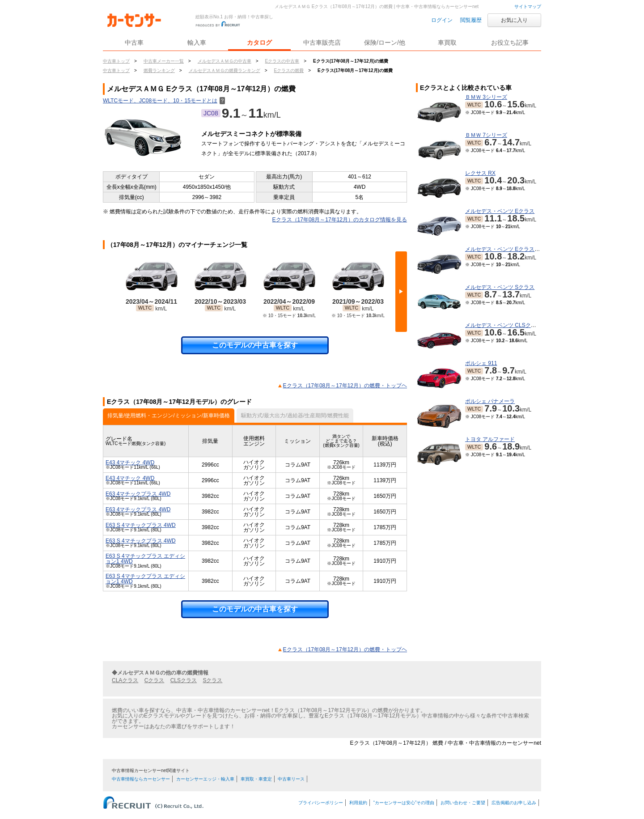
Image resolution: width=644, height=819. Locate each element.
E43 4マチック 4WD (130, 463)
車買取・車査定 (256, 779)
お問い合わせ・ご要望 (463, 803)
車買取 (447, 42)
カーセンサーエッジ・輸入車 (205, 779)
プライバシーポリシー (321, 803)
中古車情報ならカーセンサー (141, 779)
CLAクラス (125, 680)
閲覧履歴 (471, 20)
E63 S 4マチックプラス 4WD (141, 525)
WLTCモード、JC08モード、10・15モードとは (164, 101)
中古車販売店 (322, 42)
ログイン (442, 20)
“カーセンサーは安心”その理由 (404, 803)
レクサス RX (480, 173)
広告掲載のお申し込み (514, 803)
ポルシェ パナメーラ (490, 401)
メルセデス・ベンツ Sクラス (500, 287)
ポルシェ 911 (481, 363)
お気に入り (514, 20)
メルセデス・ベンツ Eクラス (500, 211)
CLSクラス (184, 680)
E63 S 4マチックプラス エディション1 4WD (145, 559)
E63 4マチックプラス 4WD (138, 494)
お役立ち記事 (510, 42)
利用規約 (358, 803)
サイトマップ (528, 6)
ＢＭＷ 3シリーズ (486, 97)
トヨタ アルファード (490, 439)
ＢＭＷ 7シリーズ (486, 135)
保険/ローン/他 (385, 42)
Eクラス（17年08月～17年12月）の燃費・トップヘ (345, 386)
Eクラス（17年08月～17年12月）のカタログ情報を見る (340, 220)
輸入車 (197, 42)
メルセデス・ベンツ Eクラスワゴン (508, 249)
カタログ (259, 42)
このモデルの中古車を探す (255, 345)
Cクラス (155, 680)
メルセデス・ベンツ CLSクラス (503, 325)
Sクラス (212, 680)
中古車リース (291, 779)
